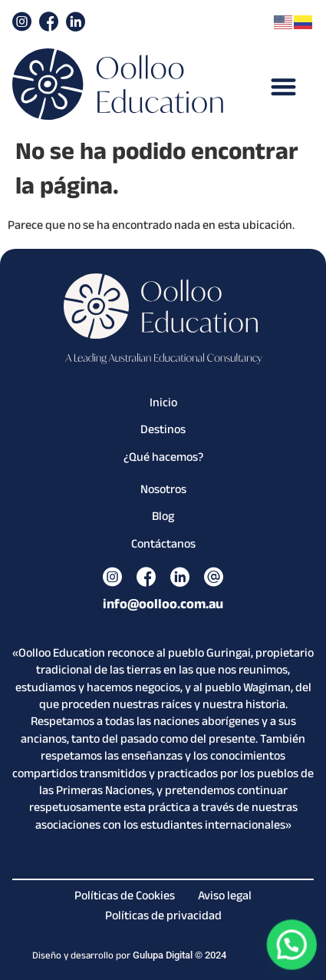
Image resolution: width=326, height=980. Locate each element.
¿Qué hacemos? (163, 459)
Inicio (163, 405)
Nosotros (163, 492)
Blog (163, 518)
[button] (283, 86)
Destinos (163, 432)
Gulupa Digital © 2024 (179, 955)
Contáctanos (163, 546)
